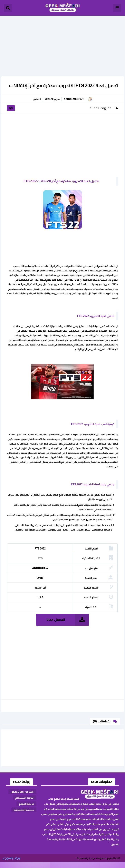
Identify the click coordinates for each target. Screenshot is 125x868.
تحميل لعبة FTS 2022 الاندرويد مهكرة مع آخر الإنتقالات (63, 85)
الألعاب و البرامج (62, 8)
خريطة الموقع (26, 804)
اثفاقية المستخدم (25, 798)
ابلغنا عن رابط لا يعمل (22, 792)
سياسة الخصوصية (24, 810)
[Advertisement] (62, 43)
